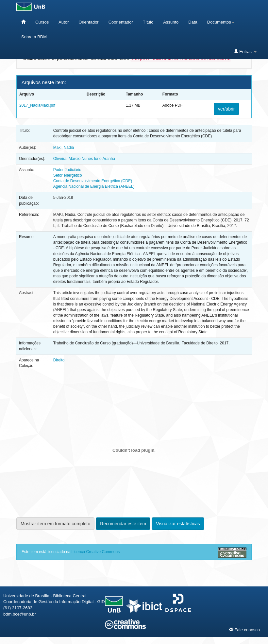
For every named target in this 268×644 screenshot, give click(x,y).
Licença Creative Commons (96, 552)
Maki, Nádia (64, 148)
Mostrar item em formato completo (55, 524)
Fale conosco (244, 630)
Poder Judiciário (67, 170)
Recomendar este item (123, 524)
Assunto (171, 22)
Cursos (42, 22)
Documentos (221, 22)
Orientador (88, 22)
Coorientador (121, 22)
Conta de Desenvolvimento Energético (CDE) (93, 181)
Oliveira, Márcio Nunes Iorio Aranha (84, 159)
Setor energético (68, 175)
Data (193, 22)
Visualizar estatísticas (178, 524)
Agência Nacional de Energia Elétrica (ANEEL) (94, 186)
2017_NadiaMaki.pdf (37, 105)
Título (148, 22)
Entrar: (245, 51)
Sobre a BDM (34, 37)
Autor (64, 22)
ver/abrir (226, 109)
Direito (59, 360)
